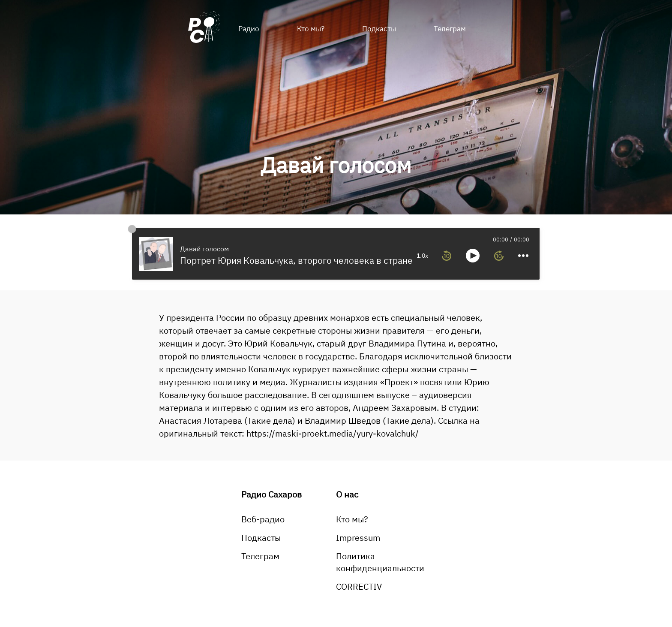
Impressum (358, 538)
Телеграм (450, 29)
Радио (249, 29)
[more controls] (523, 256)
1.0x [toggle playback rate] (422, 256)
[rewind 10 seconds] (447, 256)
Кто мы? (311, 29)
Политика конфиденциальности (380, 562)
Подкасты (379, 29)
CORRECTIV (359, 586)
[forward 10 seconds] (499, 256)
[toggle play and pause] (473, 256)
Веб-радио (263, 519)
